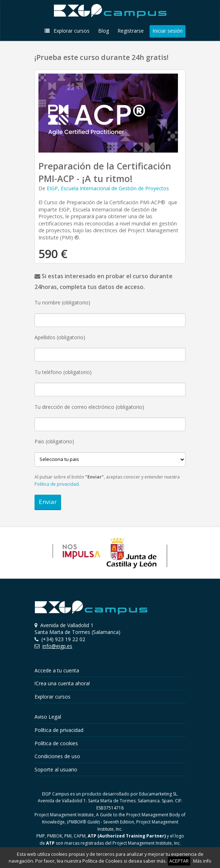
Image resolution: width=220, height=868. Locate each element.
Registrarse (131, 31)
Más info (202, 861)
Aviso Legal (48, 717)
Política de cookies (56, 743)
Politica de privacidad (57, 484)
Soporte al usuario (56, 769)
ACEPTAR (179, 861)
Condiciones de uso (57, 756)
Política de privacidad (59, 730)
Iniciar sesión (168, 31)
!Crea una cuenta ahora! (62, 683)
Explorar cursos (67, 31)
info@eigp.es (57, 646)
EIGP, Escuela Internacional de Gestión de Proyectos (108, 188)
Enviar (48, 502)
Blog (104, 31)
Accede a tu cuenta (57, 670)
